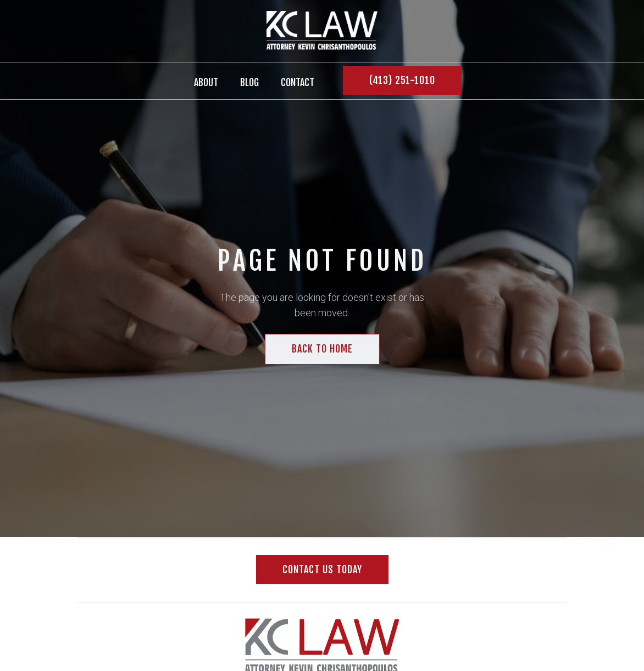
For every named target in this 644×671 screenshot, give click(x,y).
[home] (322, 31)
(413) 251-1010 (402, 80)
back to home (322, 349)
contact (298, 82)
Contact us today (322, 569)
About (206, 82)
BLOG (249, 82)
